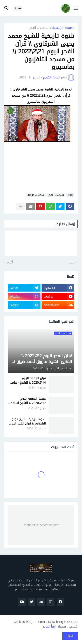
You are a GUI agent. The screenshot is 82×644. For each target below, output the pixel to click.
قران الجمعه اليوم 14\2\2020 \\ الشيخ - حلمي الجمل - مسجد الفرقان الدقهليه (27, 380)
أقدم (10, 263)
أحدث (72, 263)
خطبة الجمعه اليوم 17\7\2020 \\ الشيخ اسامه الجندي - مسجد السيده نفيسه (28, 401)
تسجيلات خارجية (36, 195)
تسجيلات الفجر (39, 28)
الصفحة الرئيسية (63, 28)
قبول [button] (70, 636)
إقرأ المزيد (49, 627)
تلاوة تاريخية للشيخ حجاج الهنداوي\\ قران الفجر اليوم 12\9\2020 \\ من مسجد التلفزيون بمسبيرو (28, 421)
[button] (76, 8)
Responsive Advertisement (41, 525)
